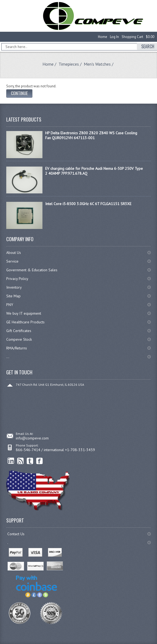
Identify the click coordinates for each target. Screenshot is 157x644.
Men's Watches (97, 64)
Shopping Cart (132, 37)
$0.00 (150, 37)
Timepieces (69, 64)
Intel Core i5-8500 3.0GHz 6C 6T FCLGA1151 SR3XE (88, 204)
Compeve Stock (19, 339)
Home (103, 37)
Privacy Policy (17, 279)
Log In (114, 37)
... (8, 357)
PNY (10, 305)
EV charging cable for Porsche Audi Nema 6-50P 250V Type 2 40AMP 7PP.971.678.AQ (94, 171)
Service (12, 261)
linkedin (11, 461)
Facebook (40, 461)
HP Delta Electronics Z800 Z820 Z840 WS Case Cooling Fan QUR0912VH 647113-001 (91, 135)
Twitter (30, 461)
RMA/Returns (17, 348)
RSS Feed (21, 461)
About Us (14, 253)
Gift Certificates (19, 331)
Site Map (13, 296)
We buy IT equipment (24, 313)
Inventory (14, 287)
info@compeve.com (32, 438)
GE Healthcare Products (25, 322)
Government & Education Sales (32, 270)
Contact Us (16, 534)
